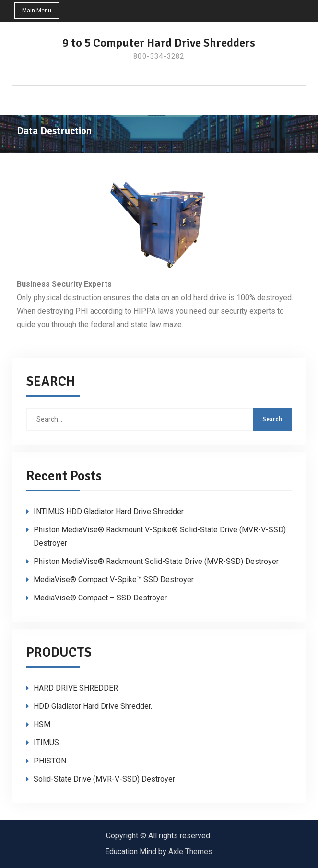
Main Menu (37, 11)
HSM (42, 724)
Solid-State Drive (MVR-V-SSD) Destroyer (104, 779)
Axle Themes (190, 851)
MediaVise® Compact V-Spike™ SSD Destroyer (114, 580)
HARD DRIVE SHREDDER (76, 688)
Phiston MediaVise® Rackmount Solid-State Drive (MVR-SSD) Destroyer (156, 561)
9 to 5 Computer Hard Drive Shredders (159, 43)
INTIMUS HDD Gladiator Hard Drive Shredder (109, 511)
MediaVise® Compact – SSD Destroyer (100, 598)
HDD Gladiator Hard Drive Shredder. (93, 706)
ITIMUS (46, 743)
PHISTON (50, 761)
